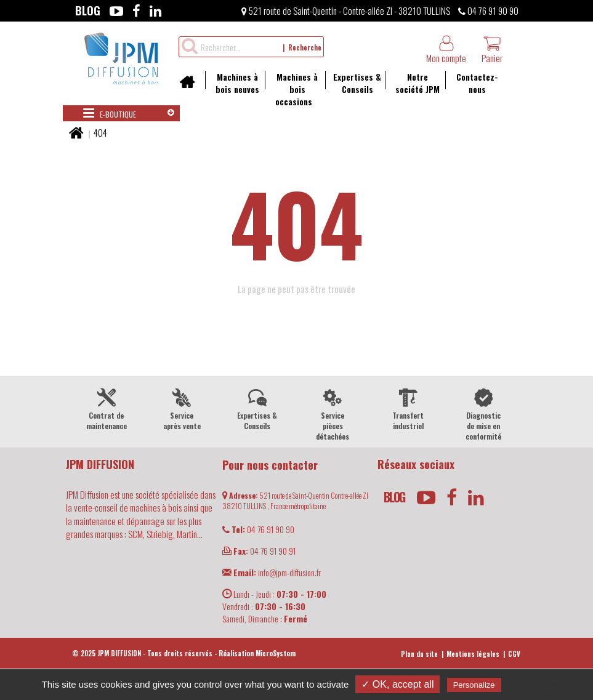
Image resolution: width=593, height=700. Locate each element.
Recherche (305, 47)
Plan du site (419, 654)
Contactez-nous (472, 83)
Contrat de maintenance (107, 408)
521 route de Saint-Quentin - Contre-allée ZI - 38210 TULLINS (346, 10)
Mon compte (446, 50)
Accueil (191, 86)
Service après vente (182, 408)
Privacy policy (534, 685)
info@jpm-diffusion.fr (272, 572)
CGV (514, 654)
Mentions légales (473, 654)
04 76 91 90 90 (488, 10)
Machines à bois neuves (232, 83)
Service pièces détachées (333, 413)
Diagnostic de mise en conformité (484, 413)
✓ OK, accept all (397, 684)
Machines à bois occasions (291, 89)
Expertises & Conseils (353, 83)
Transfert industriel (409, 408)
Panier (492, 50)
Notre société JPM (412, 83)
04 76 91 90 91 (259, 551)
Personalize (474, 685)
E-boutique (110, 113)
